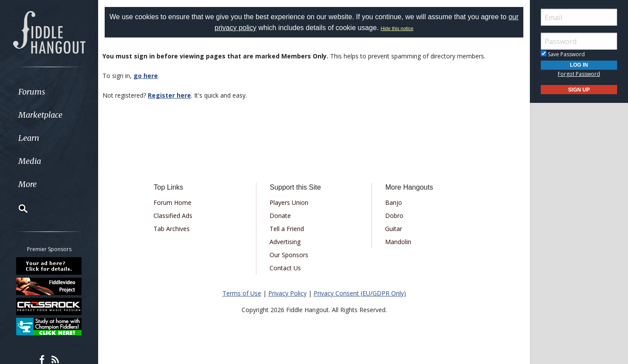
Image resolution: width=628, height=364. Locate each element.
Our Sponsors (289, 255)
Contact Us (285, 268)
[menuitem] (49, 92)
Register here (169, 95)
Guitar (394, 229)
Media (30, 161)
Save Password (563, 54)
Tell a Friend (287, 229)
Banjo (394, 202)
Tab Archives (172, 229)
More (27, 184)
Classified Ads (173, 216)
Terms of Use (242, 293)
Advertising (285, 242)
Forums (32, 92)
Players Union (289, 202)
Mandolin (398, 242)
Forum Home (172, 202)
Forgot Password (579, 74)
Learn (29, 138)
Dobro (394, 216)
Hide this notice (397, 28)
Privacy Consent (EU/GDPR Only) (360, 293)
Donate (280, 216)
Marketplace (40, 115)
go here (146, 76)
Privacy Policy (287, 293)
